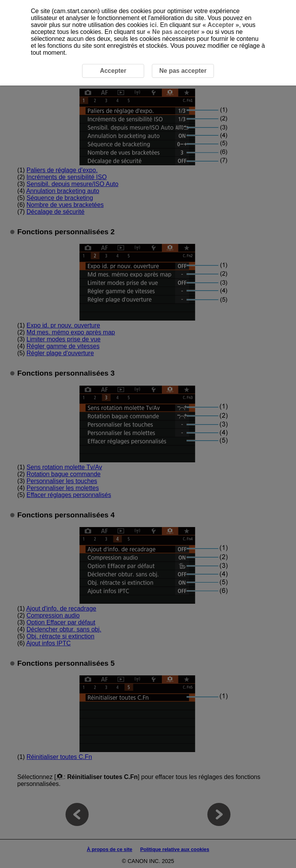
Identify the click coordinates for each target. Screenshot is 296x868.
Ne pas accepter (176, 32)
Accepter (221, 25)
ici (153, 25)
